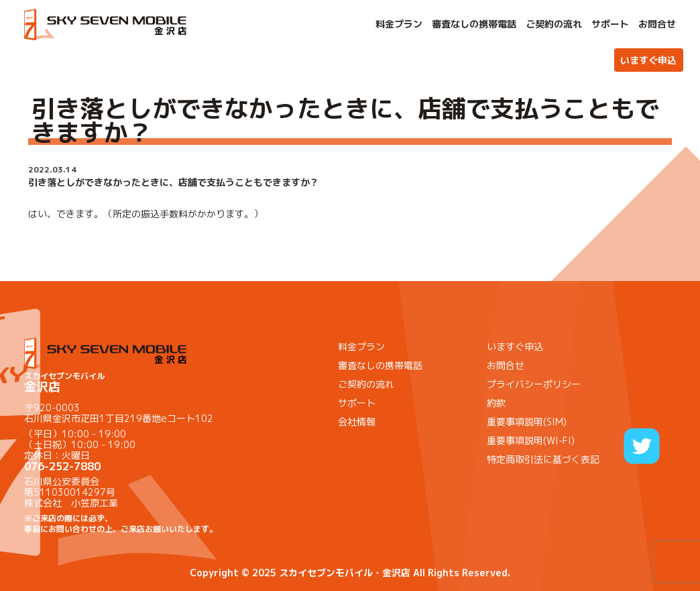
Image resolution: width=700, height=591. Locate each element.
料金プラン (399, 24)
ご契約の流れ (554, 24)
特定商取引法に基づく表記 (543, 459)
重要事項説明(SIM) (527, 422)
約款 (496, 403)
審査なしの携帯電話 (474, 24)
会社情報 (357, 422)
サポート (610, 24)
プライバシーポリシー (534, 384)
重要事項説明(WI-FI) (531, 440)
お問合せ (657, 24)
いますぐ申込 (648, 60)
